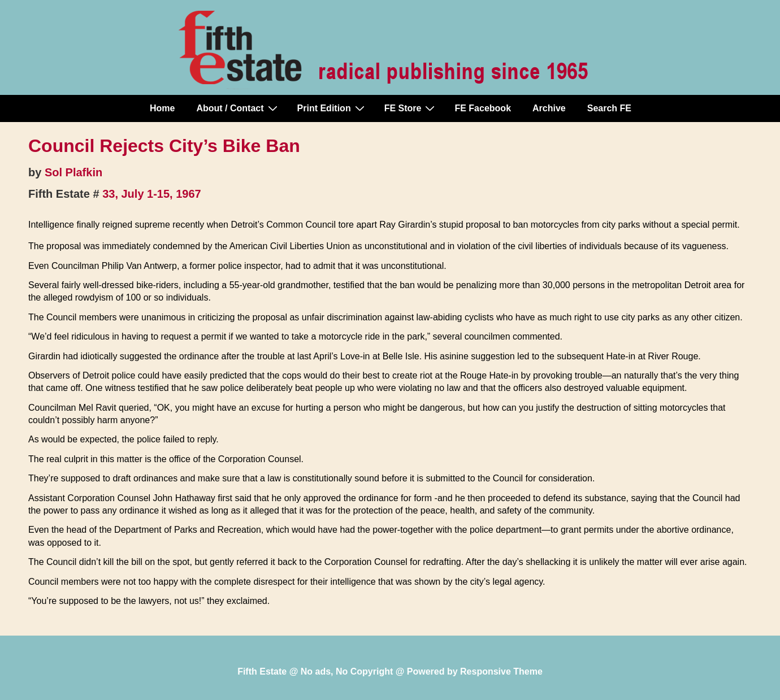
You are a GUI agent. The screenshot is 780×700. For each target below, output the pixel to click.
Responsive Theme (501, 671)
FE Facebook (483, 108)
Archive (549, 108)
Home (162, 108)
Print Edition (332, 108)
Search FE (609, 108)
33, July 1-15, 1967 (152, 194)
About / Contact (238, 108)
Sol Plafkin (73, 172)
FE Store (411, 108)
